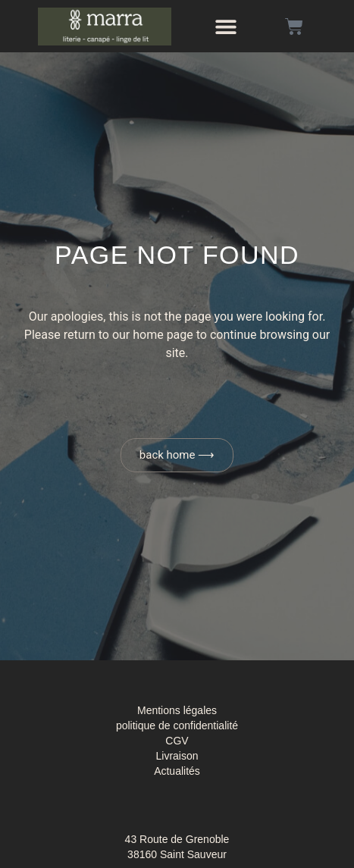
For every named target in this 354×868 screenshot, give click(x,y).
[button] (226, 26)
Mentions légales (177, 710)
